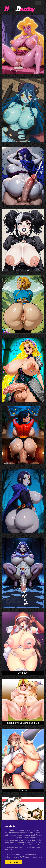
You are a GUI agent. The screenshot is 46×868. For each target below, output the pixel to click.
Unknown (23, 673)
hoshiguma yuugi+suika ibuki (23, 723)
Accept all (14, 862)
